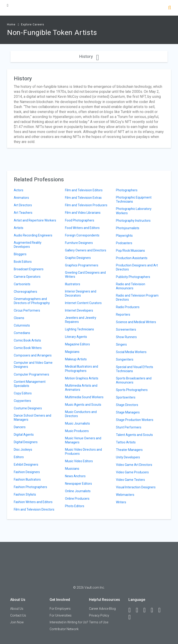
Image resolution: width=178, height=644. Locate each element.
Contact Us (18, 615)
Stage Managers (128, 412)
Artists (19, 228)
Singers (121, 344)
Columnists (22, 325)
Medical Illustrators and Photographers (82, 369)
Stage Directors (127, 405)
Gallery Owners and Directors (86, 250)
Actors (19, 190)
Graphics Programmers (82, 265)
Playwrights (124, 236)
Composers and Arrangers (33, 355)
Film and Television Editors (84, 190)
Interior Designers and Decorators (81, 293)
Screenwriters (126, 329)
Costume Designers (28, 408)
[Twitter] (147, 610)
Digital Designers (26, 442)
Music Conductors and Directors (81, 414)
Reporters (123, 315)
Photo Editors (75, 506)
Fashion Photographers (30, 487)
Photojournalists (128, 228)
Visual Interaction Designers (136, 487)
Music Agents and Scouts (83, 405)
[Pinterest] (161, 610)
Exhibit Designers (26, 465)
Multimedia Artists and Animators (81, 388)
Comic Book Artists (27, 340)
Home (11, 25)
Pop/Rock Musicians (130, 251)
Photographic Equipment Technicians (134, 199)
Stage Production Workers (135, 420)
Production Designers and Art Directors (137, 267)
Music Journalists (77, 423)
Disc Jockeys (23, 450)
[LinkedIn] (139, 610)
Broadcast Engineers (29, 269)
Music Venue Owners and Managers (83, 440)
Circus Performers (27, 310)
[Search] (170, 8)
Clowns (19, 318)
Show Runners (126, 337)
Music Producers (77, 431)
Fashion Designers (27, 472)
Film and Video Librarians (83, 213)
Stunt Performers (129, 427)
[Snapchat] (132, 617)
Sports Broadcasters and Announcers (134, 380)
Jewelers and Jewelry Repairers (81, 320)
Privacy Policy (99, 615)
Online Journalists (78, 491)
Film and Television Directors (34, 509)
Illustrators (73, 284)
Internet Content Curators (83, 303)
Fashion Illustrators (27, 479)
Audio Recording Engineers (33, 235)
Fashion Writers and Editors (33, 502)
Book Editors (23, 262)
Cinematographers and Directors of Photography (32, 301)
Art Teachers (23, 213)
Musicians (72, 469)
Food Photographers (80, 220)
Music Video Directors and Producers (83, 452)
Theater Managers (129, 450)
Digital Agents (24, 435)
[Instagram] (154, 610)
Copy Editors (23, 393)
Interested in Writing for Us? (69, 622)
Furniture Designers (79, 243)
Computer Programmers (31, 374)
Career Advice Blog (102, 609)
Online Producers (77, 499)
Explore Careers (33, 25)
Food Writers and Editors (82, 228)
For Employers (60, 609)
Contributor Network (64, 629)
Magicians (72, 352)
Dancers (20, 427)
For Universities (61, 615)
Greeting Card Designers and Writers (85, 275)
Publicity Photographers (133, 277)
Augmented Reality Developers (28, 245)
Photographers (127, 190)
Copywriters (22, 401)
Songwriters (125, 359)
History (89, 56)
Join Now (17, 622)
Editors (19, 457)
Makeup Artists (76, 359)
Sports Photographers (132, 390)
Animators (21, 198)
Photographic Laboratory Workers (134, 211)
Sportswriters (126, 397)
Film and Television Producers (86, 205)
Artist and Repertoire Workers (35, 220)
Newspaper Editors (78, 484)
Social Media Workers (131, 352)
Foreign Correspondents (82, 235)
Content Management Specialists (30, 384)
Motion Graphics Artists (82, 378)
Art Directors (23, 205)
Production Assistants (132, 258)
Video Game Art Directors (134, 465)
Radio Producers (128, 307)
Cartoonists (22, 284)
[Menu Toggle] (8, 5)
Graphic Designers (78, 258)
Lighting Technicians (79, 329)
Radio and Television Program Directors (137, 297)
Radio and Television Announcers (131, 286)
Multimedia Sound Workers (84, 397)
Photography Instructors (133, 221)
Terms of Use (99, 622)
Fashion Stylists (25, 494)
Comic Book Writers (28, 348)
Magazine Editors (77, 344)
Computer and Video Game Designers (33, 365)
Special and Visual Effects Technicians (135, 369)
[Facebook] (132, 610)
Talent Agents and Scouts (134, 435)
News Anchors (75, 476)
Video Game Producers (132, 472)
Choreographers (25, 292)
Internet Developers (79, 310)
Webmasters (125, 495)
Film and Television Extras (83, 198)
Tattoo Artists (126, 442)
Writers (121, 502)
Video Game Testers (130, 480)
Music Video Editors (79, 461)
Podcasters (124, 243)
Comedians (22, 333)
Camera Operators (27, 277)
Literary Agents (76, 337)
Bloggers (20, 254)
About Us (17, 609)
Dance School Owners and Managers (32, 418)
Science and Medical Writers (136, 322)
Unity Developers (128, 457)
